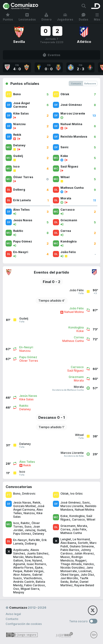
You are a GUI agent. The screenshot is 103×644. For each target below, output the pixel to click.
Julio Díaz (87, 575)
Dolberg (31, 544)
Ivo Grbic (77, 494)
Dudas (83, 17)
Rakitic (25, 523)
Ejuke (39, 568)
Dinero (46, 17)
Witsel (91, 519)
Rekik (37, 502)
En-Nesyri (20, 540)
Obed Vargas (70, 575)
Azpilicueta (21, 550)
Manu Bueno (34, 557)
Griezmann (68, 526)
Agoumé (19, 564)
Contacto (12, 619)
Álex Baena (68, 543)
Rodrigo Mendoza (72, 559)
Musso (65, 557)
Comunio (76, 84)
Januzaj (30, 530)
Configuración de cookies (24, 624)
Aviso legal (13, 614)
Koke (64, 516)
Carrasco (78, 519)
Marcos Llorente (72, 506)
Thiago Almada (71, 564)
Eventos (51, 55)
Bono (17, 494)
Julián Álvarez (84, 553)
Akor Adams (22, 575)
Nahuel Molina (85, 510)
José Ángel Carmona (29, 508)
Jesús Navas (22, 502)
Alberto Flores (23, 568)
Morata (82, 526)
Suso (28, 527)
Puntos (8, 17)
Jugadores (65, 17)
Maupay (19, 592)
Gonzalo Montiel (24, 506)
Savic (86, 502)
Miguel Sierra (30, 589)
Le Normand (81, 539)
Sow (28, 560)
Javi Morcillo (69, 578)
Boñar (74, 582)
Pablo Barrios (70, 550)
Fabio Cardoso (35, 585)
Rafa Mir (34, 540)
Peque (18, 571)
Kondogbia (77, 516)
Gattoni (18, 560)
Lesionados (27, 17)
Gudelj (41, 530)
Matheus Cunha (71, 533)
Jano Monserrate (77, 569)
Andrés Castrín (24, 582)
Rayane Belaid (84, 585)
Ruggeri (81, 560)
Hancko (89, 564)
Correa (65, 529)
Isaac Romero (36, 564)
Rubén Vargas (34, 571)
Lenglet (66, 539)
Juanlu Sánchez (38, 553)
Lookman (85, 571)
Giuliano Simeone (82, 546)
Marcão (18, 557)
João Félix (79, 529)
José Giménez (71, 502)
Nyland (37, 560)
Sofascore (90, 84)
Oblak (65, 494)
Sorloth (83, 543)
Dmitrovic (29, 494)
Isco (16, 523)
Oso (16, 589)
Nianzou (29, 513)
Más (97, 17)
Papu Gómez (22, 534)
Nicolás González (73, 568)
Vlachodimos (33, 578)
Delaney (38, 534)
